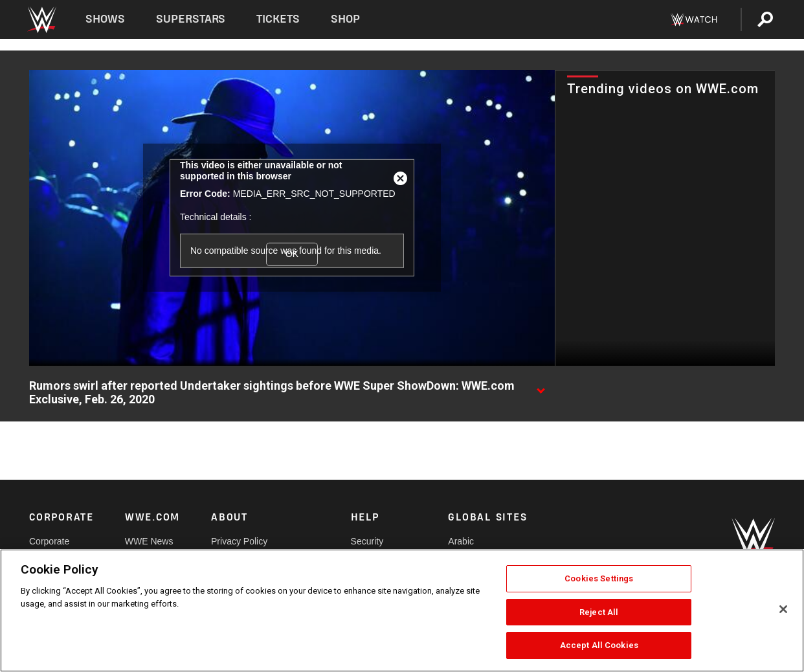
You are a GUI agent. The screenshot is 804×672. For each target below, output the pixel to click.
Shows (105, 19)
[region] (402, 610)
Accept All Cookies (599, 645)
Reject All (599, 612)
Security (367, 541)
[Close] (783, 609)
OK (292, 254)
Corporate (49, 541)
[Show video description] (541, 386)
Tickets (278, 19)
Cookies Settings (599, 578)
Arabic (461, 541)
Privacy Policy (239, 541)
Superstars (191, 19)
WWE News (149, 541)
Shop (345, 19)
